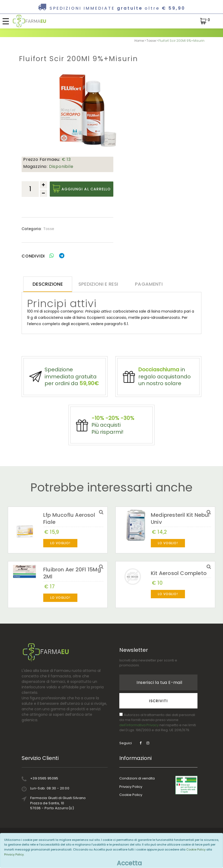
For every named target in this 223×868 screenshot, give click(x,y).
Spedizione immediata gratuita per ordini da (72, 379)
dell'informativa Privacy (139, 735)
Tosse (151, 41)
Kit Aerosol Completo (179, 583)
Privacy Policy (131, 797)
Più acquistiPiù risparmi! (113, 433)
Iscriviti (158, 711)
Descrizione (46, 284)
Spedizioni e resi (95, 284)
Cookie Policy (131, 805)
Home (139, 41)
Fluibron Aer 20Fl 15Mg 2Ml (72, 583)
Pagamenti (144, 284)
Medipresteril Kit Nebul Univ (180, 529)
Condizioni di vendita (137, 788)
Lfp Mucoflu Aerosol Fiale (69, 529)
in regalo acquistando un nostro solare (165, 379)
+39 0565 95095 (44, 788)
